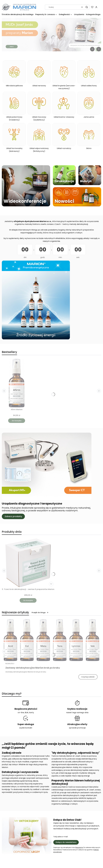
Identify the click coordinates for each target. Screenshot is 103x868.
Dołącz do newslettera (66, 842)
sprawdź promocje (77, 728)
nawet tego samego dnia (77, 713)
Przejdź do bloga (40, 613)
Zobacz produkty (13, 516)
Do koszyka (17, 421)
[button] (87, 7)
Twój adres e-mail (60, 837)
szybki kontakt (26, 728)
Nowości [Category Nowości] (10, 664)
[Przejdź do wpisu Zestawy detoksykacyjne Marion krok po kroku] (51, 640)
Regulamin (79, 847)
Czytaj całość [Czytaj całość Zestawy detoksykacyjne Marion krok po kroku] (88, 677)
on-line (21, 713)
